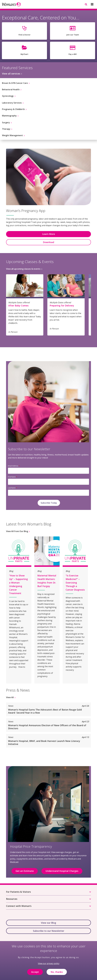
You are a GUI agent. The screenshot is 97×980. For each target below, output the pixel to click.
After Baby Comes (18, 306)
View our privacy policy (49, 965)
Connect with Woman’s (19, 906)
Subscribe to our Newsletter (49, 931)
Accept (35, 974)
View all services (11, 74)
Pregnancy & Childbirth (13, 109)
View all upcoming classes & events (23, 269)
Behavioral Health (11, 89)
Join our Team (73, 35)
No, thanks (57, 974)
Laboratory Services (12, 103)
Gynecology (8, 96)
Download (48, 242)
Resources (12, 899)
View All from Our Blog (17, 531)
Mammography (9, 116)
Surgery (6, 122)
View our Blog (48, 923)
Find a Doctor (25, 35)
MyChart (24, 54)
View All (10, 697)
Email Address (13, 466)
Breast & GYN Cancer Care (15, 83)
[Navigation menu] (92, 4)
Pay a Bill (73, 54)
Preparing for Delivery (62, 306)
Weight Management (12, 135)
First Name (12, 477)
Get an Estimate (25, 871)
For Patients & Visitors (18, 892)
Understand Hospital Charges (62, 871)
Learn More (49, 234)
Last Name (12, 488)
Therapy (6, 129)
